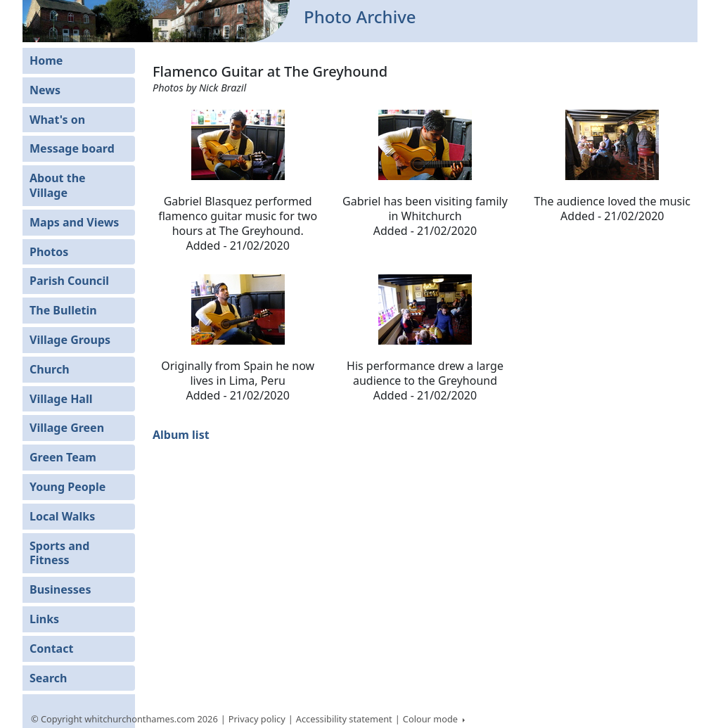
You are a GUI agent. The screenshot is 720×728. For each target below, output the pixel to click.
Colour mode (432, 719)
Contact (51, 649)
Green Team (63, 457)
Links (44, 619)
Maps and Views (74, 222)
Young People (67, 487)
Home (46, 60)
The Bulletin (63, 310)
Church (50, 369)
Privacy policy (257, 719)
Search (48, 678)
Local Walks (62, 516)
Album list (181, 435)
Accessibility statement (344, 719)
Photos (49, 252)
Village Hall (61, 399)
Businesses (60, 589)
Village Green (67, 428)
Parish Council (69, 281)
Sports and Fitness (59, 553)
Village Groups (70, 340)
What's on (57, 120)
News (45, 90)
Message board (72, 148)
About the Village (58, 185)
